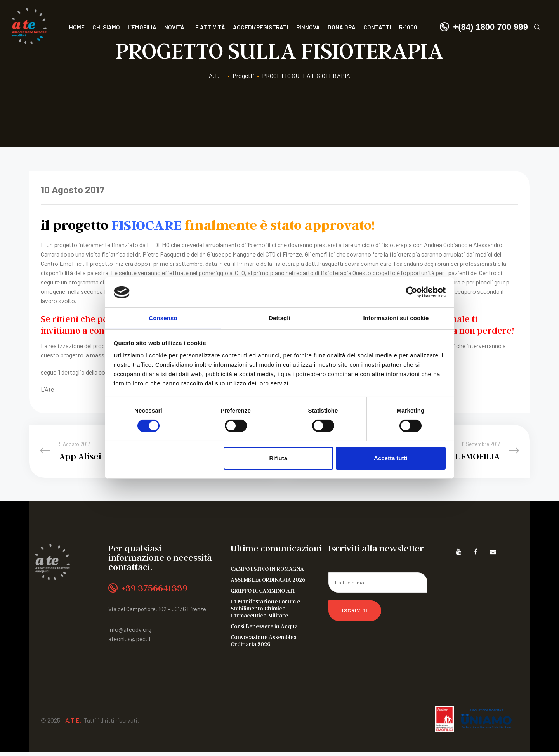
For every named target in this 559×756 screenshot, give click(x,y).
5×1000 (408, 27)
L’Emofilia (142, 27)
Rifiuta (278, 458)
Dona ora (342, 27)
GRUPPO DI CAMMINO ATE (263, 594)
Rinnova (308, 27)
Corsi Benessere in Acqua (264, 630)
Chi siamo (106, 27)
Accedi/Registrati (261, 27)
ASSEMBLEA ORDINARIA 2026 (268, 583)
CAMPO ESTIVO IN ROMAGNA (267, 572)
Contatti (377, 27)
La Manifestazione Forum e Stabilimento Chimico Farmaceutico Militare (265, 612)
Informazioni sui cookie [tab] (396, 318)
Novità (174, 27)
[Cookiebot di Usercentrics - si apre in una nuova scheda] (412, 292)
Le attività (209, 27)
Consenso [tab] (163, 318)
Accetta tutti (391, 458)
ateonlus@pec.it (130, 642)
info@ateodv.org (130, 633)
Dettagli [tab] (279, 318)
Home (77, 27)
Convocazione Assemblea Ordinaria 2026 (264, 644)
